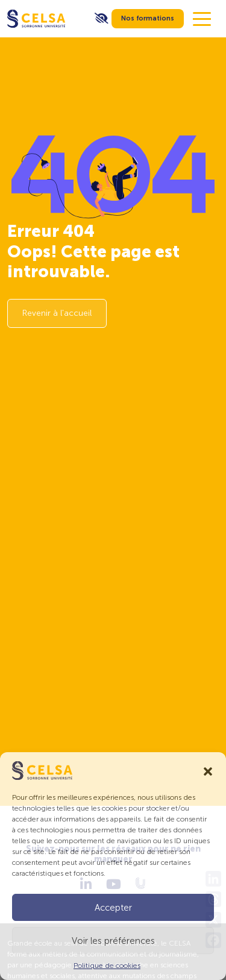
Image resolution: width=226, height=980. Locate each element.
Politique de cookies (107, 966)
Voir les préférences (113, 941)
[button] (208, 770)
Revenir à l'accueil (57, 313)
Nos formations (148, 18)
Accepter (113, 908)
